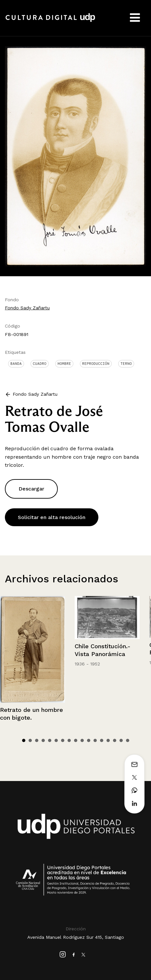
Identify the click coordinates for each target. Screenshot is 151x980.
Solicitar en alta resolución (52, 517)
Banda (16, 364)
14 (108, 740)
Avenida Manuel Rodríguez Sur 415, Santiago (76, 937)
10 (82, 740)
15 (115, 740)
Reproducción (96, 364)
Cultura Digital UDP (50, 21)
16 (121, 740)
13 (102, 740)
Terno (126, 364)
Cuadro (40, 364)
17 (128, 740)
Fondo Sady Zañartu (27, 308)
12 (95, 740)
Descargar (31, 489)
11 (89, 740)
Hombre (64, 364)
